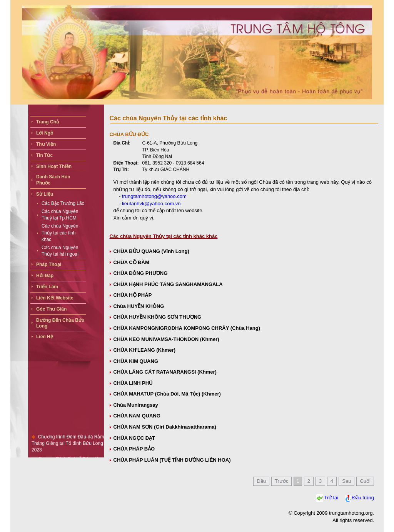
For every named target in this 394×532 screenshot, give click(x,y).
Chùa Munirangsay (136, 405)
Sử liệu (45, 194)
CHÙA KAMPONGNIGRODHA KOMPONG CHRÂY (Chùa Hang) (187, 328)
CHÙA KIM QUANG (136, 361)
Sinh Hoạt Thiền (54, 166)
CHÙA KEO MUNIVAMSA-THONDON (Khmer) (166, 339)
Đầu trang (363, 498)
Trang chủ (48, 122)
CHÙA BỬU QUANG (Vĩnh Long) (151, 251)
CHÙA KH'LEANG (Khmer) (145, 350)
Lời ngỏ (45, 133)
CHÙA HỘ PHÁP (133, 295)
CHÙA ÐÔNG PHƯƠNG (141, 273)
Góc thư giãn (51, 309)
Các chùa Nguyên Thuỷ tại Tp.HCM (60, 215)
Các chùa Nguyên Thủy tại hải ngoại (60, 251)
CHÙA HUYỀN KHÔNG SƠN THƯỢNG (158, 317)
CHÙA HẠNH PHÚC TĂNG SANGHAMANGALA (168, 284)
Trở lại (331, 498)
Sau (346, 481)
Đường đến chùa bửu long (60, 323)
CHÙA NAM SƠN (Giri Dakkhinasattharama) (165, 427)
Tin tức (44, 155)
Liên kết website (55, 298)
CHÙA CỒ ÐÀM (131, 262)
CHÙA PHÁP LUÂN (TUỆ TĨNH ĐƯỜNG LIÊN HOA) (172, 460)
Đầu (261, 481)
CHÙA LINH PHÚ (133, 383)
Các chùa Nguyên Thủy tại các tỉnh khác (60, 233)
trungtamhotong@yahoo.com (154, 196)
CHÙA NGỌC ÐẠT (134, 438)
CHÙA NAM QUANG (137, 416)
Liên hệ (45, 337)
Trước (281, 481)
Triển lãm (47, 287)
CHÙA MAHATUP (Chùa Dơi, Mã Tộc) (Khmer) (167, 394)
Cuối (365, 481)
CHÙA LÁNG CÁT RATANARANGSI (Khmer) (165, 372)
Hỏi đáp (45, 276)
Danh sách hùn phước (53, 180)
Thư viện (46, 144)
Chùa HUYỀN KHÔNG (139, 306)
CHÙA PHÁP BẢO (134, 449)
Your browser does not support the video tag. (197, 52)
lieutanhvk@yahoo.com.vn (151, 204)
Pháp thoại (49, 264)
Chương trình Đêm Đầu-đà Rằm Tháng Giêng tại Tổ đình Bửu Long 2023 (68, 446)
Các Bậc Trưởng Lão (63, 203)
